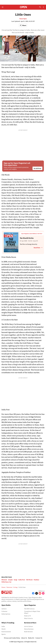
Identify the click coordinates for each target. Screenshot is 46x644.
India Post (22, 580)
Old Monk (29, 580)
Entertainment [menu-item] (6, 632)
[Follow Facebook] (33, 593)
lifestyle (4, 580)
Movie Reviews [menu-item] (29, 629)
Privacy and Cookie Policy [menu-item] (12, 638)
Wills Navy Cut (6, 582)
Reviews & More (30, 623)
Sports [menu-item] (4, 634)
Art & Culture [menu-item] (28, 626)
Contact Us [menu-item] (39, 638)
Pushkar (36, 580)
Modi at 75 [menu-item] (27, 616)
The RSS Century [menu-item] (29, 609)
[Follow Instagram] (43, 593)
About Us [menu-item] (24, 638)
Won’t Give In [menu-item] (28, 618)
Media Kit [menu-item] (31, 638)
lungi (16, 580)
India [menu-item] (3, 626)
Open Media (6, 605)
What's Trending (8, 623)
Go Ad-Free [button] (37, 168)
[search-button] (40, 7)
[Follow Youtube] (40, 593)
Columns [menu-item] (4, 611)
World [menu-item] (3, 629)
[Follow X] (37, 593)
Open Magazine (30, 605)
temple (10, 580)
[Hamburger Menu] (3, 7)
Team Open (23, 19)
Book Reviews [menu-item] (28, 632)
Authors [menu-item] (4, 609)
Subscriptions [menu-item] (6, 614)
